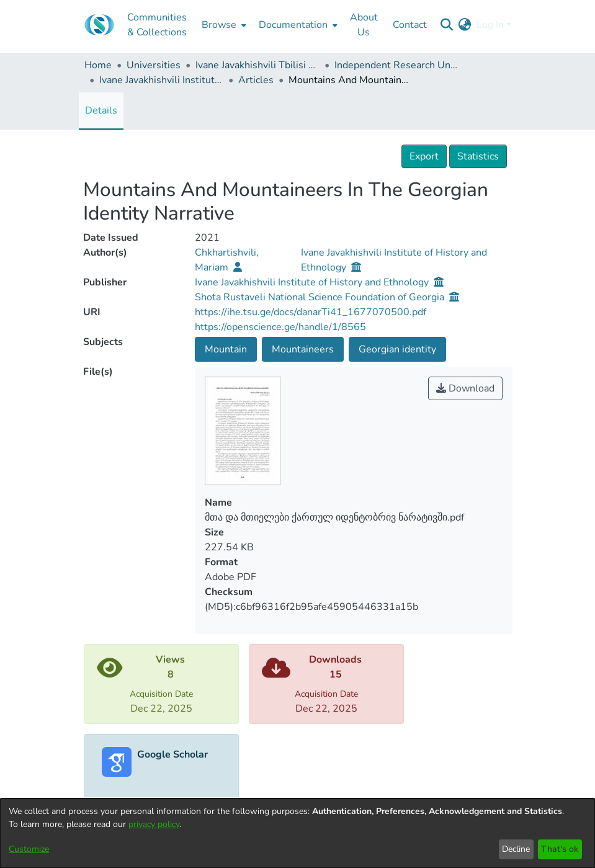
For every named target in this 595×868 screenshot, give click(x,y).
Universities (154, 65)
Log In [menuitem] (490, 25)
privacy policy (154, 824)
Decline (516, 849)
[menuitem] (223, 25)
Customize (29, 849)
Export (424, 156)
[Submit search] (447, 25)
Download (465, 388)
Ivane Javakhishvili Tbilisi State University (257, 65)
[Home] (99, 25)
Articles (256, 80)
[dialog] (297, 833)
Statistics (478, 156)
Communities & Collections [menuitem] (157, 25)
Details (101, 110)
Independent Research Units (396, 65)
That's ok (560, 849)
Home (98, 65)
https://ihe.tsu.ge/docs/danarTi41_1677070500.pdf (311, 312)
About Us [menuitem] (364, 25)
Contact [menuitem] (410, 25)
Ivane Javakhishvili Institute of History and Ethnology (161, 80)
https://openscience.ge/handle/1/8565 (280, 327)
